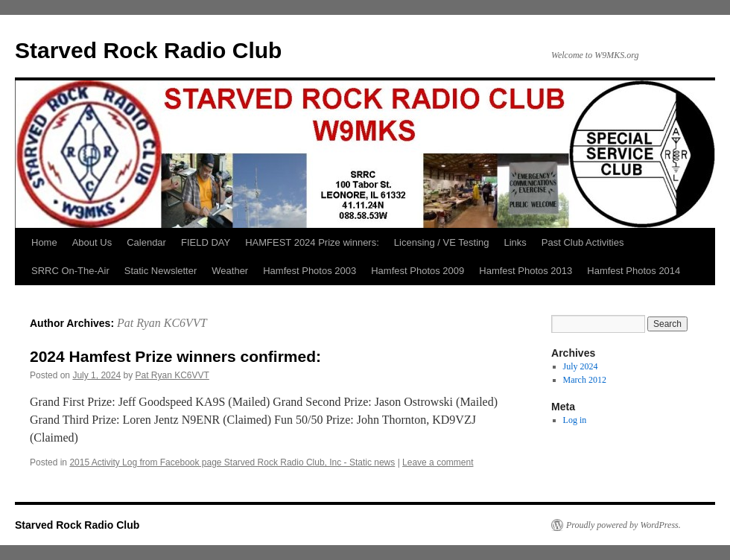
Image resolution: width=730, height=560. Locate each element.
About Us (92, 242)
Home (44, 242)
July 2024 (581, 366)
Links (515, 242)
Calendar (146, 242)
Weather (230, 271)
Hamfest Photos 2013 (526, 271)
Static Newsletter (161, 271)
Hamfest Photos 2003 (310, 271)
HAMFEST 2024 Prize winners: (312, 242)
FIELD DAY (206, 242)
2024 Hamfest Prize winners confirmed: (175, 356)
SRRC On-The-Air (70, 271)
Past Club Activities (583, 242)
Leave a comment (438, 462)
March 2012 (585, 380)
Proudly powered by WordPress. (623, 525)
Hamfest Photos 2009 (418, 271)
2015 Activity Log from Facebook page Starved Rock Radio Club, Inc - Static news (232, 462)
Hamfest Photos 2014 (634, 271)
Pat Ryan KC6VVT (162, 323)
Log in (575, 420)
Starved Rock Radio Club (148, 50)
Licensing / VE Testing (442, 242)
